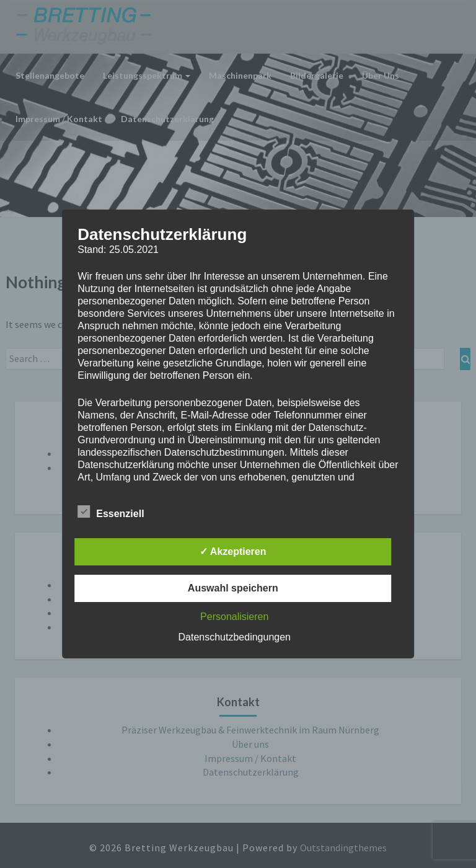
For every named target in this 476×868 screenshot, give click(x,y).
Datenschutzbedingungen (235, 637)
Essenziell (111, 512)
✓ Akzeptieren (233, 551)
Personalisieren (234, 617)
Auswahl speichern (233, 588)
